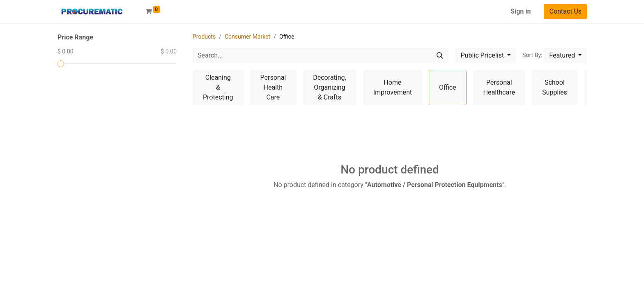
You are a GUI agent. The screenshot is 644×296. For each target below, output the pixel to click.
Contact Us (565, 11)
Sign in (521, 11)
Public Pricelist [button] (483, 55)
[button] (565, 55)
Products (204, 37)
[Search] (440, 55)
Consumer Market (247, 37)
